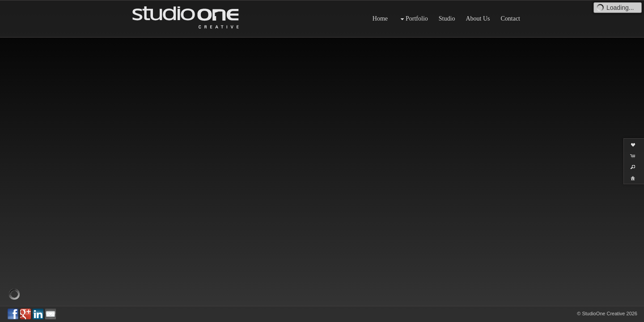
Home (380, 19)
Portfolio (413, 19)
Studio (447, 19)
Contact (510, 19)
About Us (478, 19)
